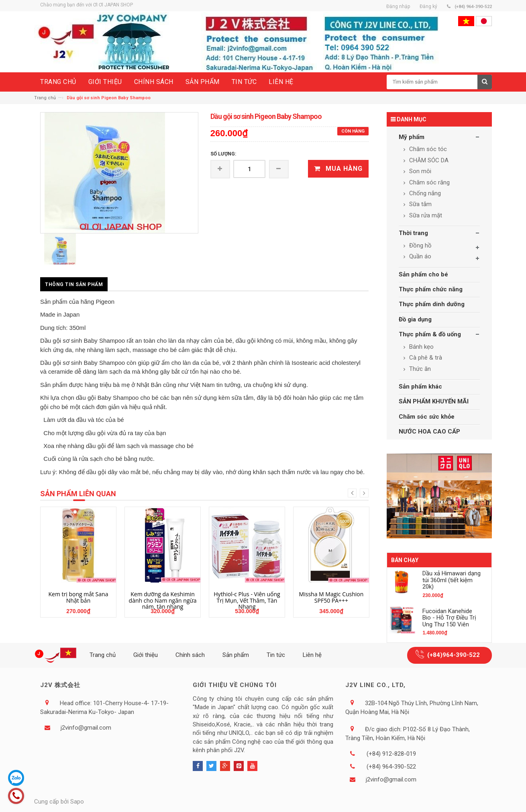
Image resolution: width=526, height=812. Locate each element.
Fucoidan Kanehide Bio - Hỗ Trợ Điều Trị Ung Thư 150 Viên (449, 618)
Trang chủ (45, 98)
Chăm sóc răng (429, 182)
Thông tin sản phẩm (74, 284)
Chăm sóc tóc (427, 149)
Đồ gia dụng (415, 319)
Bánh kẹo (421, 347)
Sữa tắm (420, 204)
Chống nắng (424, 193)
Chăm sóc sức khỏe (427, 417)
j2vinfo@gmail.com (86, 728)
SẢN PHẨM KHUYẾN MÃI (434, 401)
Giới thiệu (146, 655)
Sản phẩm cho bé (423, 274)
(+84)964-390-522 (454, 655)
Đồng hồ (420, 245)
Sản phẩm (236, 655)
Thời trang (413, 233)
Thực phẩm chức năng (431, 289)
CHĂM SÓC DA (428, 160)
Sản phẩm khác (420, 387)
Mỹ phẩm (412, 137)
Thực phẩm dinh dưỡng (432, 304)
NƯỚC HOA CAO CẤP (429, 432)
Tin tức (276, 655)
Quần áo (419, 256)
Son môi (419, 171)
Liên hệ (312, 655)
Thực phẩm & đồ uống (430, 334)
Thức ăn (419, 369)
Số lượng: (223, 154)
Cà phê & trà (425, 358)
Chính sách (190, 655)
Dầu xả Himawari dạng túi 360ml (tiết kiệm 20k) (452, 580)
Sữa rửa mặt (425, 215)
